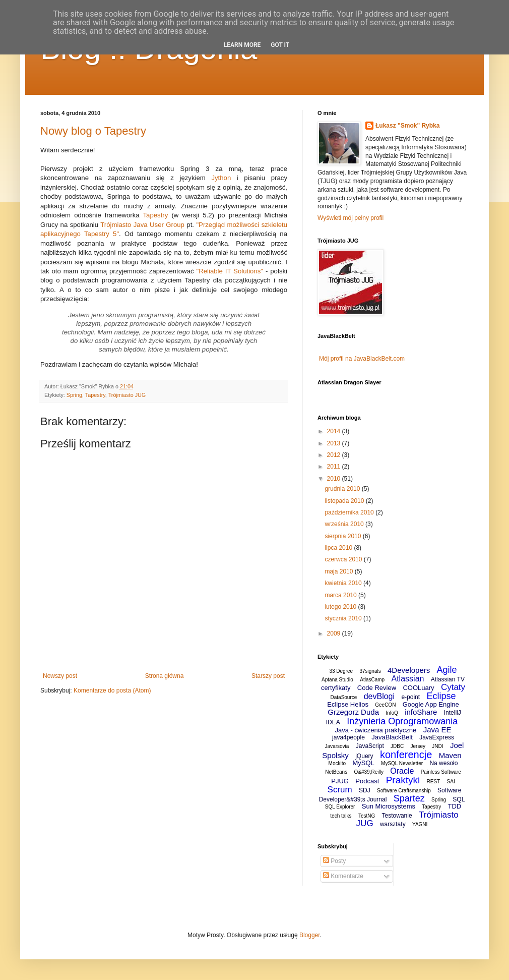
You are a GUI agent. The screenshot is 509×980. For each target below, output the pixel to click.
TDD (454, 806)
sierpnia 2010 (343, 536)
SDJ (365, 790)
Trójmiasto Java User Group (142, 225)
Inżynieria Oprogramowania (402, 721)
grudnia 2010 (343, 489)
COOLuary (418, 688)
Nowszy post (60, 676)
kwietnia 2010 (344, 583)
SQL (459, 799)
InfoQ (392, 713)
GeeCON (385, 705)
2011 (335, 467)
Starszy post (268, 676)
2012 (335, 455)
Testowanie (397, 816)
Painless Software (441, 772)
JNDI (437, 746)
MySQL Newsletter (402, 763)
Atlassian (408, 679)
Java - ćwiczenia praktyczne (375, 730)
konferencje (406, 755)
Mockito (337, 763)
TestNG (367, 816)
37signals (370, 671)
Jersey (418, 746)
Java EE (437, 730)
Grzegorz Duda (353, 712)
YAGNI (420, 824)
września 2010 (345, 524)
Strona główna (165, 676)
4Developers (409, 670)
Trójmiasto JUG (127, 395)
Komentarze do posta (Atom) (112, 690)
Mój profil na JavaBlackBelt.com (362, 359)
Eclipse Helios (348, 704)
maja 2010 (339, 571)
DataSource (344, 697)
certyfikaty (336, 688)
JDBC (397, 746)
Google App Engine (431, 704)
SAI (451, 782)
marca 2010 (341, 595)
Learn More (242, 45)
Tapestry (156, 215)
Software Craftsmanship (404, 791)
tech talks (341, 816)
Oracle (402, 771)
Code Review (377, 688)
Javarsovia (337, 746)
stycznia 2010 (344, 618)
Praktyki (403, 780)
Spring (74, 395)
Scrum (340, 790)
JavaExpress (437, 737)
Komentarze (343, 876)
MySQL (363, 763)
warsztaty (393, 824)
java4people (348, 737)
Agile (447, 670)
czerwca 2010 (344, 559)
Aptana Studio (337, 680)
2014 (335, 431)
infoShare (421, 712)
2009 (335, 633)
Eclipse (441, 696)
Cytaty (453, 687)
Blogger (310, 935)
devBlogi (379, 696)
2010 (335, 479)
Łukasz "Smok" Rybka (407, 126)
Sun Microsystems (389, 806)
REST (434, 782)
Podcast (367, 781)
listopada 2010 (345, 501)
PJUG (340, 781)
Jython (221, 178)
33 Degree (341, 671)
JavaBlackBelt (392, 737)
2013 (335, 443)
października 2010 (350, 512)
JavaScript (370, 746)
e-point (410, 697)
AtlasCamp (372, 680)
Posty (334, 861)
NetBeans (336, 772)
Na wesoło (443, 763)
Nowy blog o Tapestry (93, 131)
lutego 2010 (341, 607)
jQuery (364, 756)
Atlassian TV (448, 679)
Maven (450, 755)
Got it (280, 45)
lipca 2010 (339, 548)
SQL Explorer (340, 807)
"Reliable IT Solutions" (230, 271)
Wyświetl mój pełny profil (351, 218)
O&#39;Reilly (369, 772)
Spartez (409, 798)
